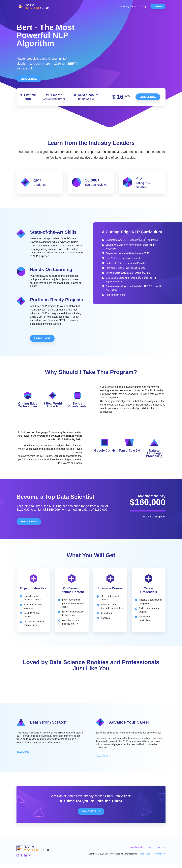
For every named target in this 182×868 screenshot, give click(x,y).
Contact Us (161, 851)
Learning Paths (128, 7)
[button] (23, 756)
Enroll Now (29, 79)
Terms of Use (144, 857)
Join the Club (91, 815)
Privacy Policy (159, 857)
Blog (143, 7)
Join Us (158, 7)
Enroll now (148, 97)
